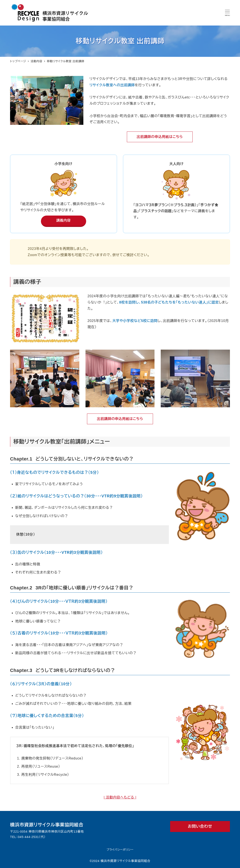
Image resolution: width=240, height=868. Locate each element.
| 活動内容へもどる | (120, 797)
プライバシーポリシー (120, 850)
